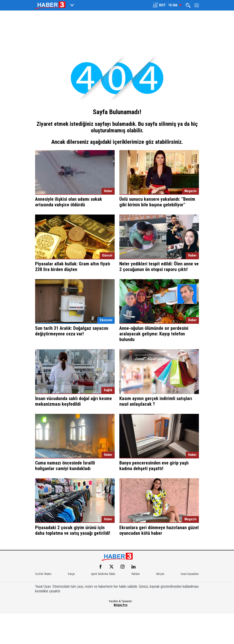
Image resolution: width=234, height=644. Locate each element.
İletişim (160, 574)
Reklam (136, 574)
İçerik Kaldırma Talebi (103, 574)
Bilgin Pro (121, 605)
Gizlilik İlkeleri (43, 574)
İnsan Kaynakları (190, 574)
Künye (71, 574)
